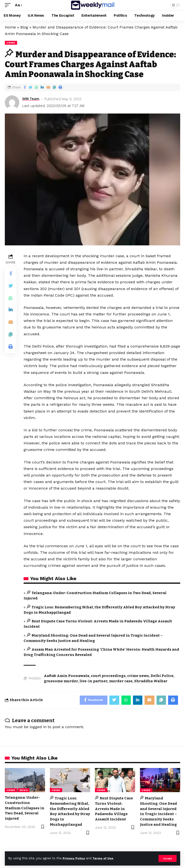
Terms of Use (104, 858)
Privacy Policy (74, 858)
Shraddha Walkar (151, 681)
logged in (38, 727)
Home (10, 27)
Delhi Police (162, 676)
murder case (121, 681)
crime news (138, 676)
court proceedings (108, 676)
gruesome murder (61, 681)
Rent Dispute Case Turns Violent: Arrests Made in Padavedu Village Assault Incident (114, 809)
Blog (24, 27)
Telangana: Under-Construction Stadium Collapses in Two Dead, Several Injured (25, 808)
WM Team (31, 99)
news (24, 791)
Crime (11, 43)
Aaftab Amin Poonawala (66, 676)
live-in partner (93, 681)
